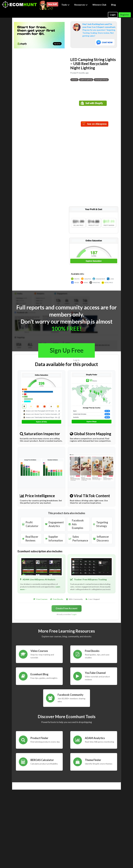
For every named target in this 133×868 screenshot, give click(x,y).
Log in (76, 360)
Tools (65, 5)
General (74, 80)
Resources (81, 5)
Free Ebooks (58, 599)
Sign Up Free (67, 350)
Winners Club (99, 5)
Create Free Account (67, 608)
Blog (113, 5)
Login (113, 15)
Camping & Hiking (101, 80)
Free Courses (42, 599)
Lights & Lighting (86, 80)
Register (125, 15)
